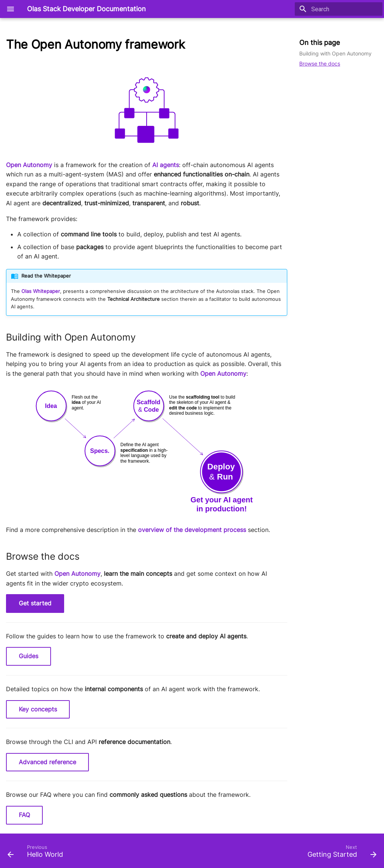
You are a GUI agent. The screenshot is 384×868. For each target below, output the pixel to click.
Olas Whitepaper (41, 291)
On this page (319, 43)
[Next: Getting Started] (340, 853)
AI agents (166, 165)
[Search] (339, 9)
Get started (35, 603)
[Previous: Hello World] (37, 853)
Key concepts (38, 709)
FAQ (24, 815)
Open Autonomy (29, 165)
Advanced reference (47, 762)
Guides (28, 656)
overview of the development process (192, 530)
